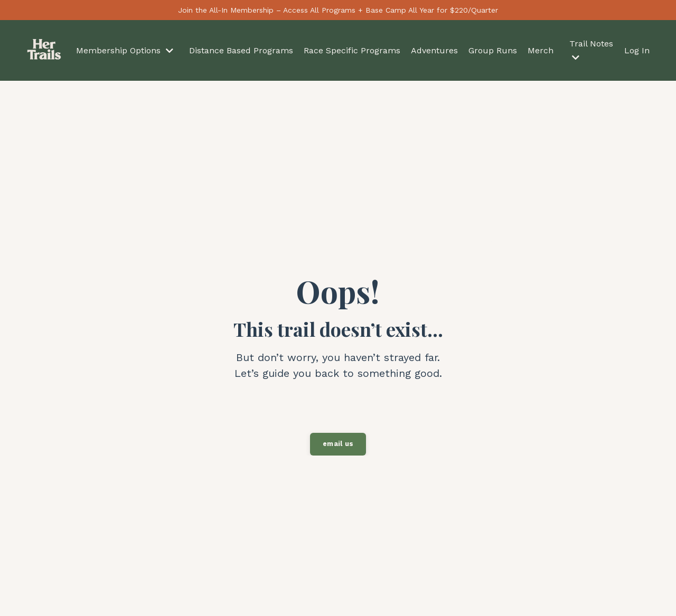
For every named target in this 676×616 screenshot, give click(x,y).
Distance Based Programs (241, 50)
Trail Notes (591, 50)
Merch (541, 50)
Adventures (434, 50)
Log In (637, 50)
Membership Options (125, 50)
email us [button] (338, 444)
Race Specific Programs (352, 50)
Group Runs (493, 50)
